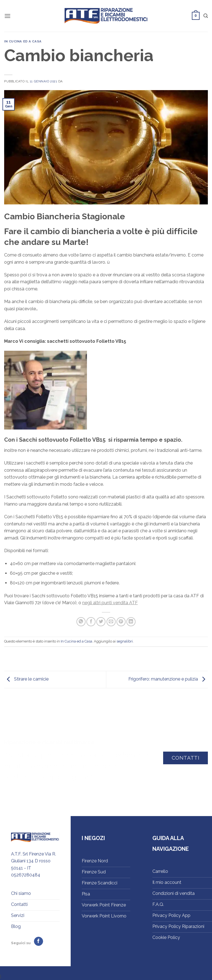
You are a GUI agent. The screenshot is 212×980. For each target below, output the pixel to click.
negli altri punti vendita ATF (110, 603)
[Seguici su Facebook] (39, 941)
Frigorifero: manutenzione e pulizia (168, 679)
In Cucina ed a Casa (23, 41)
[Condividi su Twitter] (101, 622)
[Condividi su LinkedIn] (131, 622)
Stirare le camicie (26, 679)
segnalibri (125, 641)
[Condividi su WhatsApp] (81, 622)
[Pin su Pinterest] (121, 622)
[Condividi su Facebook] (91, 622)
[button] (7, 16)
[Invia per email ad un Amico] (111, 622)
